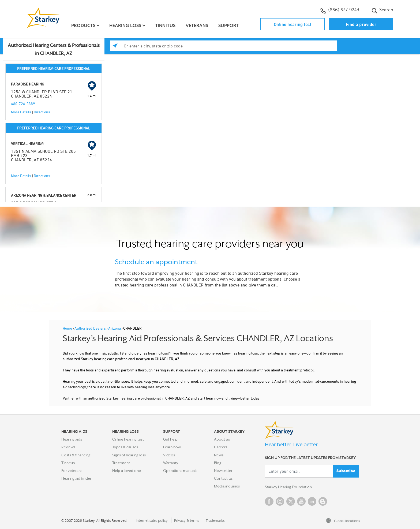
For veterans (72, 471)
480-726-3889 (23, 104)
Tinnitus (166, 26)
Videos (169, 455)
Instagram (280, 502)
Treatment (121, 463)
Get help (170, 439)
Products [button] (84, 26)
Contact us (223, 478)
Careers (221, 447)
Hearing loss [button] (125, 26)
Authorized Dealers (91, 328)
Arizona (115, 328)
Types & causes (125, 447)
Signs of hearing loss (129, 455)
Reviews (68, 447)
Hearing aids (72, 439)
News (219, 455)
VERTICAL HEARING (27, 144)
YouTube (301, 502)
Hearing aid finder (76, 478)
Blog (218, 463)
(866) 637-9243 (340, 10)
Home (68, 328)
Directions (42, 112)
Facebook (269, 502)
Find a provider (361, 24)
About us (222, 439)
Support (229, 26)
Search (382, 10)
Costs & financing (76, 455)
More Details (21, 112)
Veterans (197, 26)
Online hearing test (293, 24)
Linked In (312, 502)
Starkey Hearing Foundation (288, 487)
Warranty (171, 463)
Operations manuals (180, 471)
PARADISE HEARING (28, 84)
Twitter (291, 502)
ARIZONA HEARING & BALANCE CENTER (44, 195)
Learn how (172, 447)
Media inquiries (227, 486)
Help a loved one (127, 471)
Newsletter (223, 471)
